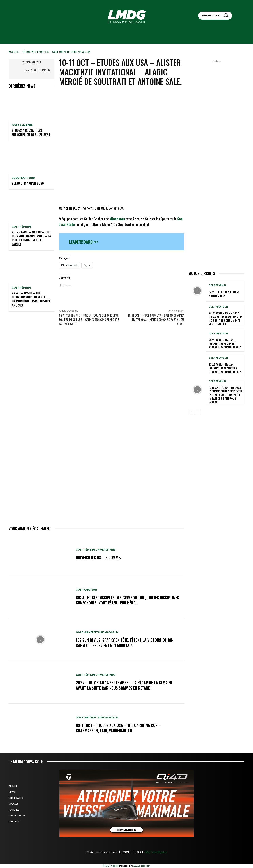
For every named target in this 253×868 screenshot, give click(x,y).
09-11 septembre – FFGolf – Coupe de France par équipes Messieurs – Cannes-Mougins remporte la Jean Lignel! (89, 319)
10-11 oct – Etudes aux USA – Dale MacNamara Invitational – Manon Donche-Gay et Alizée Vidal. (156, 319)
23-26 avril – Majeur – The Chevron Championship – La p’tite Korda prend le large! (31, 238)
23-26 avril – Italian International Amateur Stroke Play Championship (225, 368)
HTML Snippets (111, 866)
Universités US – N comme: (99, 558)
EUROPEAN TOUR (23, 178)
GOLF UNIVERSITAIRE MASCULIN (71, 51)
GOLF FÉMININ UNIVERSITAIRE (96, 550)
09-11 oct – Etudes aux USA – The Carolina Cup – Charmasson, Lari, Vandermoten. (118, 728)
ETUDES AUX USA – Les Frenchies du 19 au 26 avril (31, 133)
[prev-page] (191, 412)
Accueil (14, 51)
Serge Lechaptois (40, 70)
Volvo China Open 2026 (28, 183)
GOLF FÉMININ (21, 227)
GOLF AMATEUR (22, 125)
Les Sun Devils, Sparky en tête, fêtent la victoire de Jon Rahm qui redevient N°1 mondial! (125, 643)
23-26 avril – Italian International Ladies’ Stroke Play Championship (225, 343)
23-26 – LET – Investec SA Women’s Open (224, 293)
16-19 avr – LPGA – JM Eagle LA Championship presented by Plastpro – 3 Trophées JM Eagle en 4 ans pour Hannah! (226, 395)
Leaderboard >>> (84, 242)
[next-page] (198, 412)
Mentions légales (156, 852)
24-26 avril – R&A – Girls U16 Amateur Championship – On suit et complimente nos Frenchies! (225, 319)
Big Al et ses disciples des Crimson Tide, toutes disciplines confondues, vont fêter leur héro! (127, 600)
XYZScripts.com (142, 866)
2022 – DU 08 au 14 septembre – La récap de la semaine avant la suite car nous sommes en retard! (124, 685)
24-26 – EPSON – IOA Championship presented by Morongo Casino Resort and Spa (31, 299)
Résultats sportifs (36, 51)
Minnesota (117, 219)
